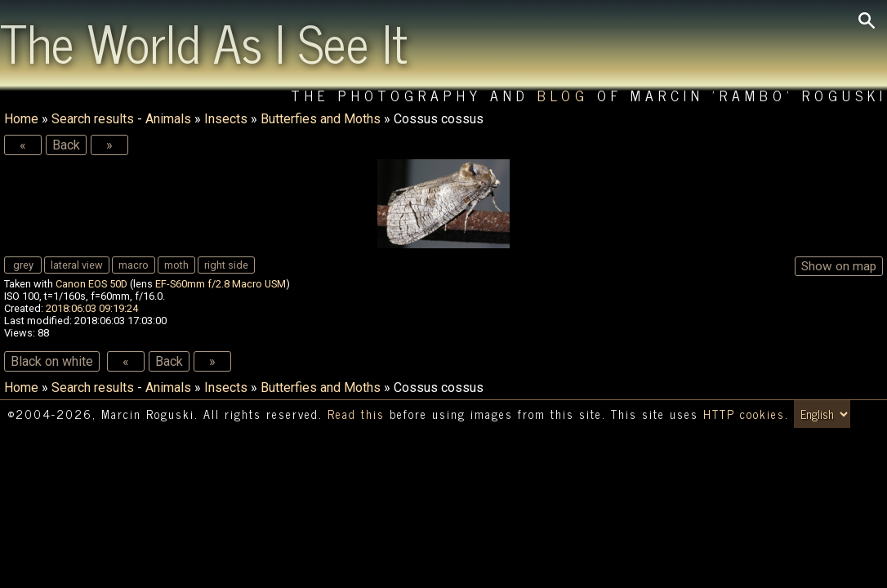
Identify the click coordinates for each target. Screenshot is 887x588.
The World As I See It (204, 42)
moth (176, 265)
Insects (226, 119)
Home (21, 119)
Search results (93, 119)
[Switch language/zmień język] (822, 414)
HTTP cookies (744, 414)
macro (134, 265)
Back (66, 145)
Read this (356, 414)
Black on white (52, 361)
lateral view (77, 265)
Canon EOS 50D (91, 284)
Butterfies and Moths (321, 119)
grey (23, 265)
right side (226, 265)
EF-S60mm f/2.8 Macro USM (221, 284)
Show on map (839, 266)
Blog (563, 95)
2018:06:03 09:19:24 (92, 308)
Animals (168, 119)
